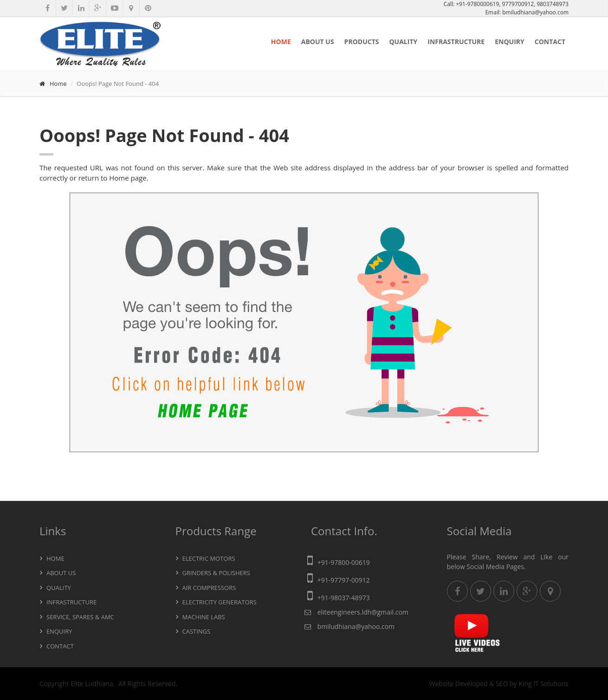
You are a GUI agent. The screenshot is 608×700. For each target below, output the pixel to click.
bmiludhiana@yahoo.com (535, 12)
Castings (197, 631)
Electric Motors (209, 558)
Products (362, 42)
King (525, 684)
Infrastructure (456, 42)
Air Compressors (209, 588)
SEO (502, 684)
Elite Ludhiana (93, 684)
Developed (472, 684)
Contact (550, 42)
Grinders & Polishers (216, 573)
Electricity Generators (220, 602)
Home (281, 42)
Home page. (129, 178)
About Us (318, 42)
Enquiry (510, 42)
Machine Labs (204, 617)
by (513, 684)
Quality (403, 42)
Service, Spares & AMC (80, 617)
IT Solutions (551, 684)
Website (441, 684)
